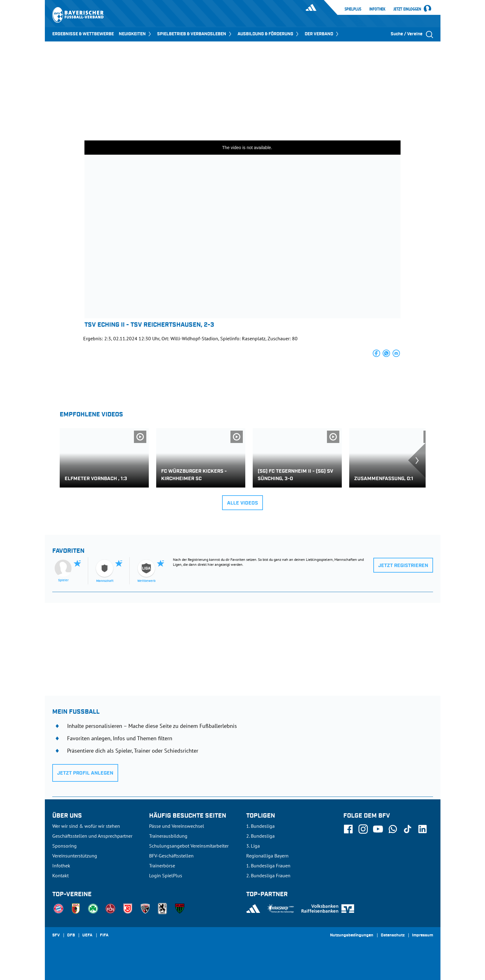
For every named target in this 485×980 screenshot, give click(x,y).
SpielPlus (353, 9)
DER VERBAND (322, 34)
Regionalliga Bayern (267, 856)
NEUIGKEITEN (135, 34)
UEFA (87, 935)
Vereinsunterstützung (75, 856)
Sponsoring (64, 846)
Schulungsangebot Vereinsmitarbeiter (189, 846)
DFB (71, 935)
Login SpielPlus (166, 875)
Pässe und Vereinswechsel (177, 826)
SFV (56, 935)
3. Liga (253, 846)
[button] (377, 353)
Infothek (377, 9)
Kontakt (60, 875)
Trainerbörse (162, 866)
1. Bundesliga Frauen (268, 866)
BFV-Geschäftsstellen (171, 856)
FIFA (104, 935)
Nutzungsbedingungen (352, 935)
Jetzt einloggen (407, 9)
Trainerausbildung (168, 836)
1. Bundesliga (260, 826)
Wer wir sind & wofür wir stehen (86, 826)
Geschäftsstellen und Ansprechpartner (92, 836)
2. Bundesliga (260, 836)
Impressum (423, 935)
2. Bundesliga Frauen (268, 875)
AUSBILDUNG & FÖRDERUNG (269, 34)
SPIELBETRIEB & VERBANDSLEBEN (195, 34)
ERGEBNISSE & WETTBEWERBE (83, 34)
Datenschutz (393, 935)
